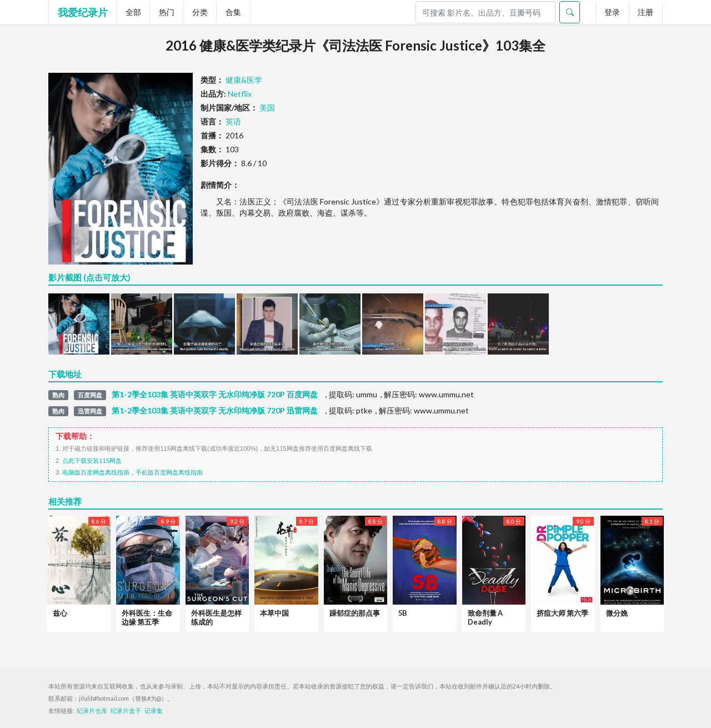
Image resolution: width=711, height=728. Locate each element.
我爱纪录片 (83, 12)
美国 (267, 108)
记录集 (154, 711)
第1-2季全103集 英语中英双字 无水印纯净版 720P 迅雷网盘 (215, 411)
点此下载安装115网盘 (92, 461)
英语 (233, 121)
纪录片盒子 (126, 711)
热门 (167, 12)
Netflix (240, 94)
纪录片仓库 (92, 711)
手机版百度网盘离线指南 (169, 472)
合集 (233, 12)
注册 (645, 12)
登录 (612, 12)
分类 (200, 12)
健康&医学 (244, 80)
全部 (133, 12)
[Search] (485, 12)
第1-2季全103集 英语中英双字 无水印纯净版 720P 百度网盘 (215, 395)
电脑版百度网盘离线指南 (96, 472)
